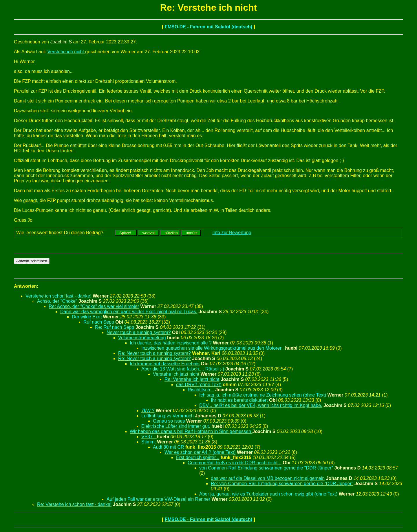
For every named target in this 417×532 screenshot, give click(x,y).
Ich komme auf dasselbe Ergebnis (165, 364)
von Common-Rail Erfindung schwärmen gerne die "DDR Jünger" (266, 468)
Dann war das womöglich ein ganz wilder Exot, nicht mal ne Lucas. (129, 312)
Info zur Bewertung (232, 233)
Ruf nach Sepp (99, 322)
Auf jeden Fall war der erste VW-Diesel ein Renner (158, 499)
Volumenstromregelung (142, 338)
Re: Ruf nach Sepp (115, 327)
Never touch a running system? (139, 332)
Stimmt (149, 442)
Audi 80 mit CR (169, 447)
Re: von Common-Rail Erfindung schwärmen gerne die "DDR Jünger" (282, 484)
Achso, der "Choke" (57, 301)
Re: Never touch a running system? (154, 353)
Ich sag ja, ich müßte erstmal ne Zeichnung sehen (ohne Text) (263, 395)
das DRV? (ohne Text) (199, 385)
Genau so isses (169, 421)
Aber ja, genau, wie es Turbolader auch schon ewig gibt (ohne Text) (268, 494)
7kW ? (148, 411)
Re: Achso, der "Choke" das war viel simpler (94, 306)
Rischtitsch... (201, 390)
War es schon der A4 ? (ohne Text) (200, 452)
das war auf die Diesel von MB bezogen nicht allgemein (268, 478)
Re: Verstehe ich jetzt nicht (192, 379)
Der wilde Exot (87, 317)
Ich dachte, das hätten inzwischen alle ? (171, 343)
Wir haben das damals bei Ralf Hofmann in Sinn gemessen (191, 431)
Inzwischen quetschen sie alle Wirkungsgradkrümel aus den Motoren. (213, 348)
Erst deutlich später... (198, 457)
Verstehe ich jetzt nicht (176, 374)
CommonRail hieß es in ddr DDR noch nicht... (235, 463)
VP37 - (149, 437)
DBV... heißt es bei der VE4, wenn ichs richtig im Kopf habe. (261, 405)
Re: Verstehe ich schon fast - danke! (74, 504)
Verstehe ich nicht (66, 52)
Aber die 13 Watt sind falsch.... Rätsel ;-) (183, 369)
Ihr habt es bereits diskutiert (239, 400)
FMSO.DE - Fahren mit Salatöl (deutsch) (209, 27)
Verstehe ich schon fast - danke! (58, 296)
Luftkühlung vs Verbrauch (168, 416)
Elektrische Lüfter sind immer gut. (176, 426)
